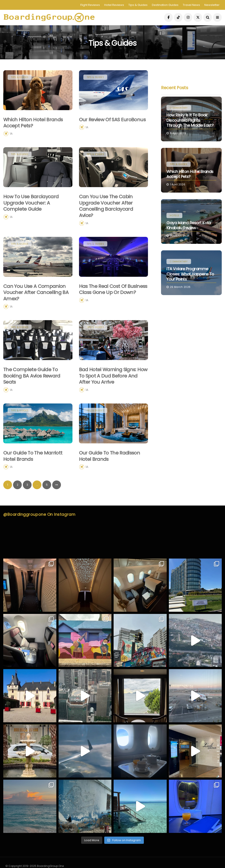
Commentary (179, 108)
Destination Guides (165, 5)
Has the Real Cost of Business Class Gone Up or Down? (113, 311)
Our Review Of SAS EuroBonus (112, 120)
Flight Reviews (90, 5)
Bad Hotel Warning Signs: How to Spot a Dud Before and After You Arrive (113, 397)
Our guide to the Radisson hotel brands (110, 477)
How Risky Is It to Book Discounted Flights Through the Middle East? (190, 120)
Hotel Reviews (114, 5)
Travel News (191, 5)
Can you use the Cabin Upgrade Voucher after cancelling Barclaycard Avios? (106, 227)
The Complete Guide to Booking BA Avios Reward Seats (32, 397)
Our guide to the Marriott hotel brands (33, 477)
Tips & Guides (138, 5)
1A (11, 134)
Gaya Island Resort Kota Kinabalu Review (189, 225)
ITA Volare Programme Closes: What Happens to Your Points (190, 274)
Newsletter (212, 5)
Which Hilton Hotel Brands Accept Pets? (33, 123)
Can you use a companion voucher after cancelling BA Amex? (36, 314)
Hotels (174, 215)
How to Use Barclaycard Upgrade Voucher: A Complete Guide (31, 224)
